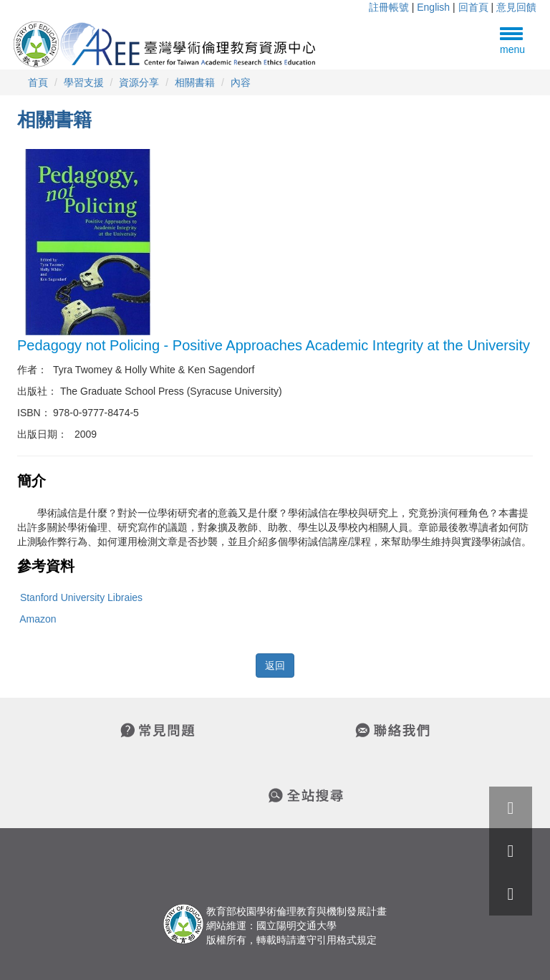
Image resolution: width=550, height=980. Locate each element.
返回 (275, 666)
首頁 (38, 82)
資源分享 (139, 82)
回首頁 (473, 7)
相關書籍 (195, 82)
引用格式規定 (347, 940)
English (433, 7)
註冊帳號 (389, 7)
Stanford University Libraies (81, 597)
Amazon (38, 619)
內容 (241, 82)
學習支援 (84, 82)
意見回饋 (516, 7)
